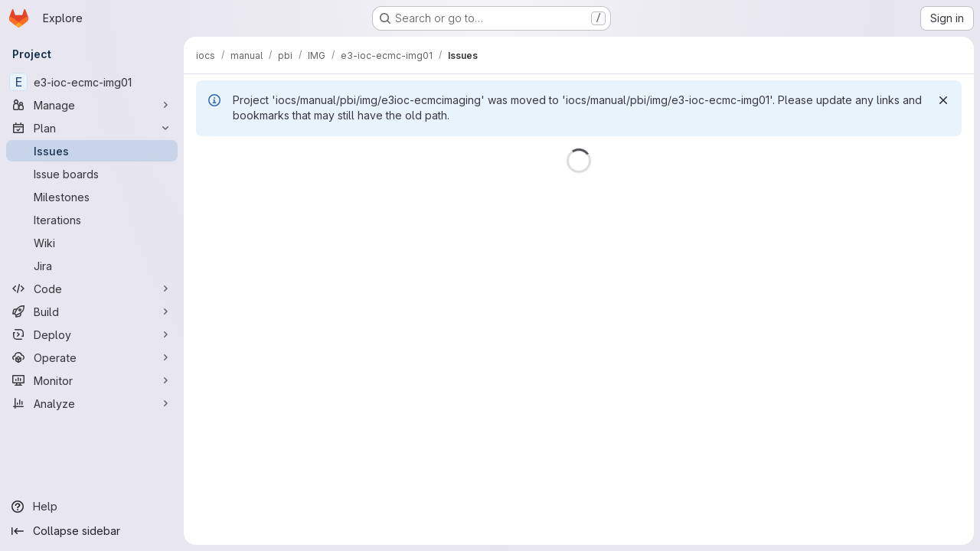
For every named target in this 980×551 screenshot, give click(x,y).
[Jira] (92, 266)
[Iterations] (92, 220)
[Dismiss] (943, 100)
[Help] (92, 507)
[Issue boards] (92, 174)
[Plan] (92, 128)
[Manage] (92, 105)
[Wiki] (92, 243)
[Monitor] (92, 380)
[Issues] (92, 151)
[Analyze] (92, 403)
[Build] (92, 311)
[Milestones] (92, 197)
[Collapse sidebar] (92, 531)
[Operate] (92, 357)
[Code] (92, 289)
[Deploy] (92, 334)
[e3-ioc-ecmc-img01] (92, 82)
